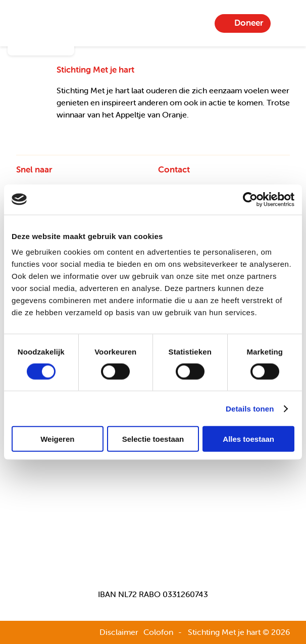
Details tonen (250, 408)
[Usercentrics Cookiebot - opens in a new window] (250, 199)
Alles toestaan (248, 439)
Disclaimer (119, 632)
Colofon (158, 632)
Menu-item (286, 23)
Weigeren (57, 439)
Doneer (249, 23)
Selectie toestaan (153, 439)
